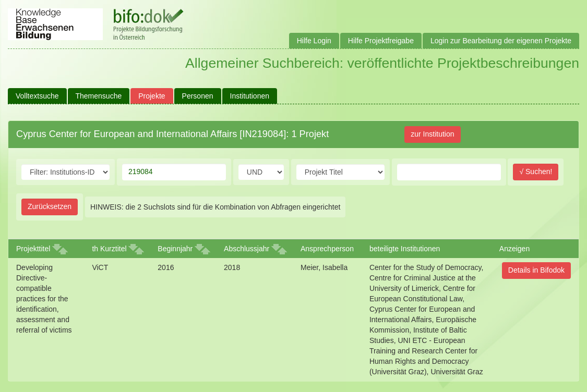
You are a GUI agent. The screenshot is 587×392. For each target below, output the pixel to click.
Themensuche (99, 96)
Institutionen (250, 96)
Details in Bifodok (536, 270)
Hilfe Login (314, 41)
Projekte (152, 96)
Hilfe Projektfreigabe (381, 41)
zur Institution (432, 134)
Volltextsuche (37, 96)
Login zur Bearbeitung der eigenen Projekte (501, 41)
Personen (198, 96)
